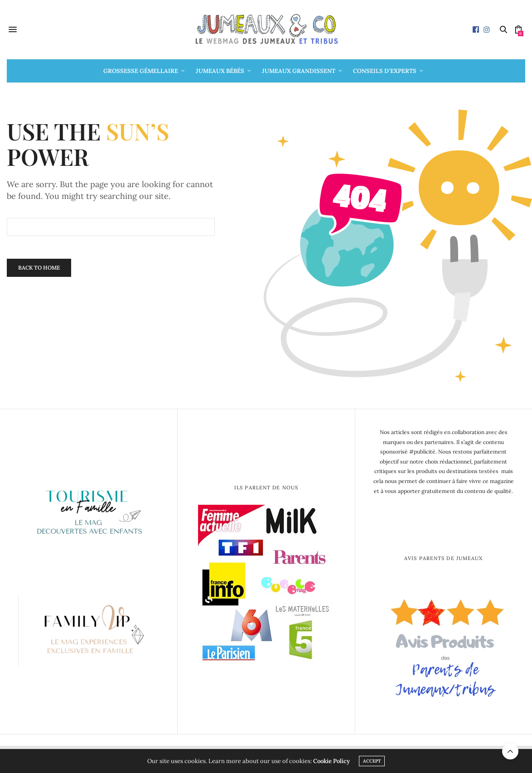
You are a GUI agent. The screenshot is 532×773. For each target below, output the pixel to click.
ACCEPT (372, 762)
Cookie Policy (331, 762)
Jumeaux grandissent (299, 71)
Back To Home (39, 268)
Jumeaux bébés (220, 71)
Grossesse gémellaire (141, 71)
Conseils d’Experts (385, 71)
